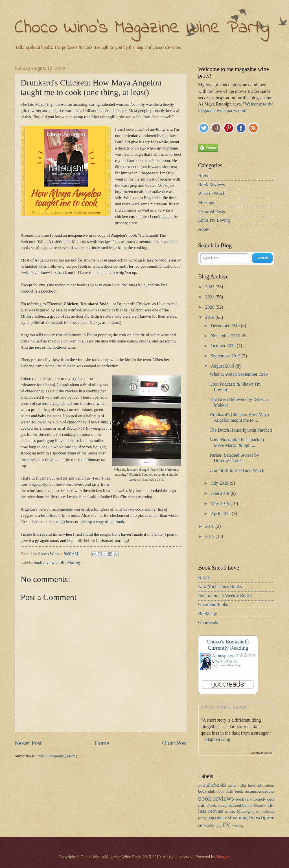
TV (226, 825)
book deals (225, 791)
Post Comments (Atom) (57, 756)
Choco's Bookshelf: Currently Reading (228, 645)
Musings (74, 562)
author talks (237, 785)
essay (223, 806)
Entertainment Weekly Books (225, 596)
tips (218, 826)
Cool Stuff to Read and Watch (237, 471)
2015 (210, 537)
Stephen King (218, 739)
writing (238, 826)
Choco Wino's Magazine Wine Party (142, 28)
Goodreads (208, 623)
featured (234, 805)
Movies (216, 811)
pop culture (217, 818)
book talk (244, 799)
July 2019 (220, 483)
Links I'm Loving (214, 220)
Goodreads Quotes (261, 753)
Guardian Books (213, 605)
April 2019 (221, 514)
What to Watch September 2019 (238, 374)
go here (67, 522)
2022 (210, 287)
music (230, 811)
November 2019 (226, 336)
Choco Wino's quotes (224, 707)
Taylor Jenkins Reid (227, 661)
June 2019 (220, 493)
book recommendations (255, 791)
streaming (238, 817)
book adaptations (261, 785)
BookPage (208, 614)
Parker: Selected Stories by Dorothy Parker (234, 458)
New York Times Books (220, 587)
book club (207, 791)
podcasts (268, 811)
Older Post (174, 743)
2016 (210, 526)
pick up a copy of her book (102, 522)
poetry (202, 818)
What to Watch (212, 194)
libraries (260, 806)
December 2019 (226, 326)
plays (256, 812)
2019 (210, 317)
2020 (210, 307)
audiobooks (215, 785)
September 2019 (226, 356)
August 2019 (223, 366)
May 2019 (220, 504)
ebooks (212, 806)
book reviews (45, 562)
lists (202, 811)
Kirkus (204, 578)
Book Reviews (212, 184)
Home (102, 743)
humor (248, 805)
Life (62, 562)
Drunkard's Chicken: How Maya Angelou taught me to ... (239, 417)
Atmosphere (223, 656)
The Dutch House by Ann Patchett (241, 430)
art (200, 786)
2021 (210, 297)
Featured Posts (212, 212)
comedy (260, 799)
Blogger (223, 857)
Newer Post (28, 743)
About (204, 229)
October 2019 (224, 346)
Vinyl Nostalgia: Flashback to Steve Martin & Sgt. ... (237, 442)
